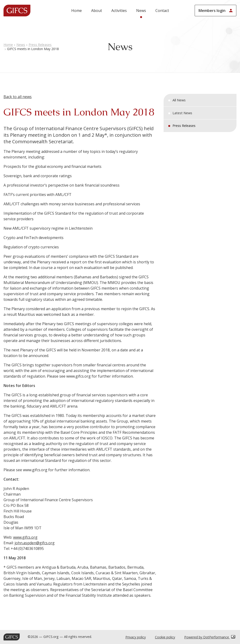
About (97, 11)
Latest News (182, 113)
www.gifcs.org (25, 537)
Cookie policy (165, 637)
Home (77, 11)
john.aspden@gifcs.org (35, 543)
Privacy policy (136, 637)
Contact (162, 11)
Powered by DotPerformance (210, 637)
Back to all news (18, 97)
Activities (119, 11)
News (141, 11)
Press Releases (40, 45)
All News (179, 100)
